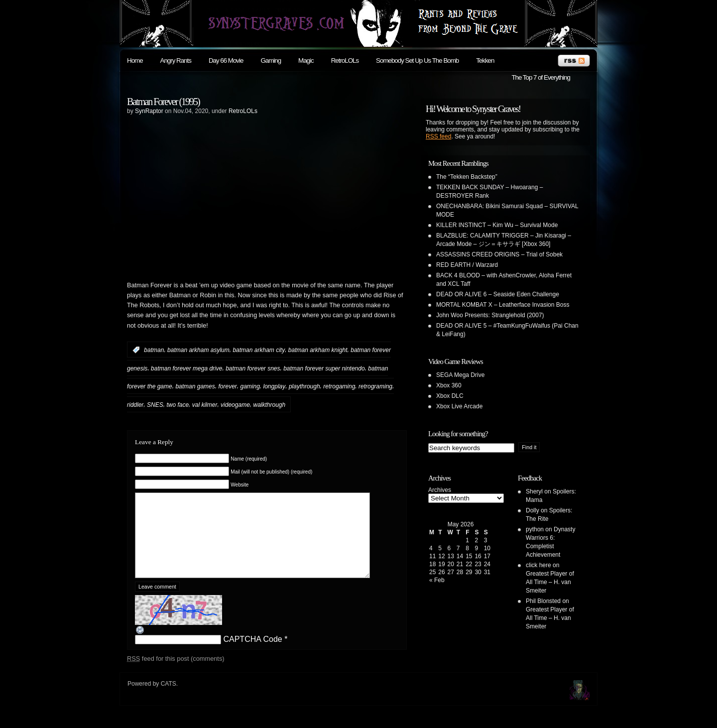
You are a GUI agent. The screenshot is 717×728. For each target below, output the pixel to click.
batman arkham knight (318, 350)
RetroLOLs (345, 61)
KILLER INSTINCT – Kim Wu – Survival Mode (497, 225)
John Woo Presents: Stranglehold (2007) (490, 315)
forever (227, 386)
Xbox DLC (450, 396)
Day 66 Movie (226, 61)
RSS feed (438, 136)
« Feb (437, 580)
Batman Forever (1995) (163, 102)
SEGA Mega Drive (460, 375)
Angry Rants (176, 61)
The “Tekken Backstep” (467, 177)
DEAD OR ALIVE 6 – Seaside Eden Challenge (498, 294)
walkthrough (270, 405)
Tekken (485, 61)
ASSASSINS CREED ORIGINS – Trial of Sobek (499, 254)
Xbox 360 (449, 385)
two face (178, 405)
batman (154, 350)
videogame (235, 405)
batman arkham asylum (198, 350)
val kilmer (205, 405)
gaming (250, 386)
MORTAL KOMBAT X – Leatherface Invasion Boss (503, 305)
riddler (135, 405)
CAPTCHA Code (252, 654)
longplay (275, 386)
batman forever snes (253, 368)
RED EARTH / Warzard (467, 265)
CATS (169, 699)
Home (135, 61)
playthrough (304, 386)
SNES (155, 405)
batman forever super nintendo (324, 368)
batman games (195, 386)
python (535, 529)
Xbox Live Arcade (459, 406)
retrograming (375, 386)
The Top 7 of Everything (541, 77)
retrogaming (339, 386)
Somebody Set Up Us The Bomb (417, 61)
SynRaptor (149, 111)
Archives (440, 490)
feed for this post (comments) (176, 673)
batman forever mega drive (186, 368)
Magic (306, 61)
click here (538, 565)
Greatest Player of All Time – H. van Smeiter (550, 582)
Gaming (271, 61)
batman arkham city (259, 350)
